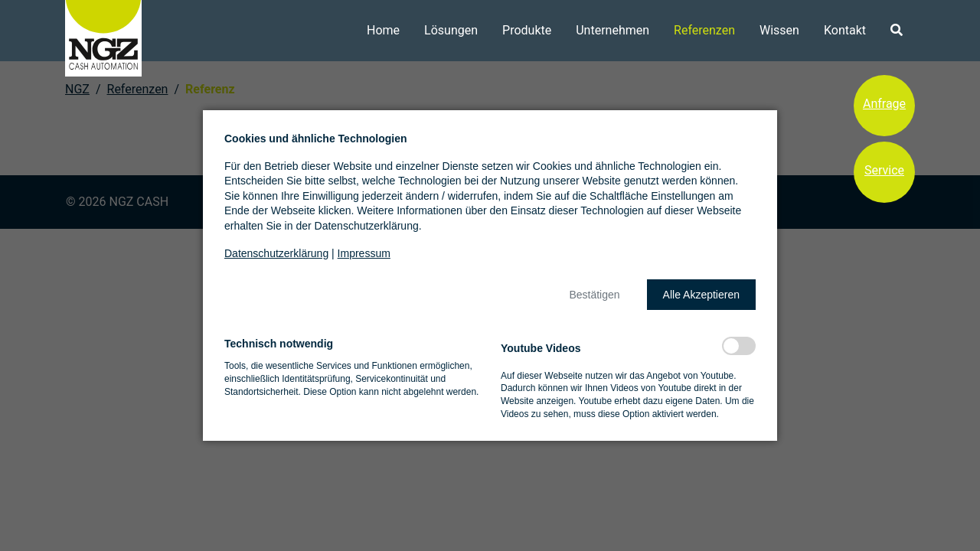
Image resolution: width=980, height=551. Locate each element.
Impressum (364, 253)
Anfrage (884, 104)
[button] (594, 295)
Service (884, 170)
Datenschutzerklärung (276, 253)
